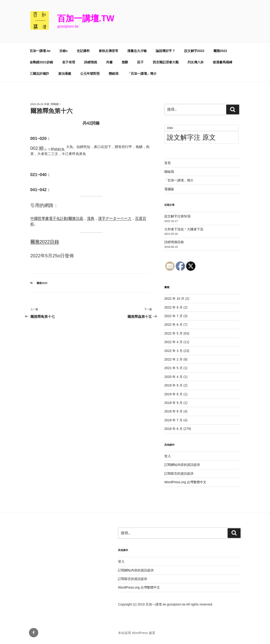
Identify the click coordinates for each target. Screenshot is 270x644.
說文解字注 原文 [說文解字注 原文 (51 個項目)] (191, 137)
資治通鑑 (65, 74)
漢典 (91, 218)
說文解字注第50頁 (178, 216)
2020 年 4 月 (173, 377)
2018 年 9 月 (173, 403)
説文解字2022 (194, 51)
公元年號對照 (90, 74)
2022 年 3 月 (173, 351)
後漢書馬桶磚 (222, 62)
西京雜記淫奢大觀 (166, 62)
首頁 (168, 163)
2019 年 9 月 (173, 385)
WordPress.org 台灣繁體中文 (185, 482)
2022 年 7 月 (173, 316)
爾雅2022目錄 (45, 242)
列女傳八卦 (196, 62)
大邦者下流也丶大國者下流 (184, 229)
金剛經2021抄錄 (41, 62)
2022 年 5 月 (173, 333)
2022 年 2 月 (173, 359)
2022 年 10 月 (174, 299)
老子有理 (69, 62)
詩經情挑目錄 (174, 242)
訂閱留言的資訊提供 (179, 473)
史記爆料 (83, 51)
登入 (168, 456)
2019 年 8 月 (173, 394)
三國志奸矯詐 (39, 74)
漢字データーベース (115, 218)
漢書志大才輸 (137, 51)
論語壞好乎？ (165, 51)
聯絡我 (114, 74)
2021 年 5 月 (173, 368)
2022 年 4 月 (173, 342)
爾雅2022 (220, 51)
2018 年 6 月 (173, 429)
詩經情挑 (91, 62)
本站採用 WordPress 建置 (137, 633)
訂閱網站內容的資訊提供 (182, 465)
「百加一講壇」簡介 (142, 74)
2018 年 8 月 (173, 411)
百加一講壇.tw (86, 18)
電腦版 (169, 189)
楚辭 (125, 62)
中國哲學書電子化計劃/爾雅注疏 (57, 218)
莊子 (140, 62)
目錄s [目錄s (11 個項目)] (170, 128)
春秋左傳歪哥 (108, 51)
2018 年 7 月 (173, 420)
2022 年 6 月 (173, 325)
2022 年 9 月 (173, 307)
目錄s (64, 51)
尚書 (109, 62)
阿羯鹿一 (56, 104)
